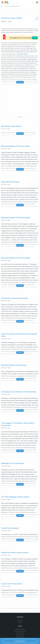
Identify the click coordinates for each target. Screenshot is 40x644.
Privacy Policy (20, 630)
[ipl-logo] (6, 3)
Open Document (20, 641)
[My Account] (38, 2)
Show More (20, 77)
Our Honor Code (20, 628)
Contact (20, 617)
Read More (20, 129)
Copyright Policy (20, 624)
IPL (2, 6)
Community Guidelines (20, 626)
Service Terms (20, 632)
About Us (20, 615)
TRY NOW (23, 35)
